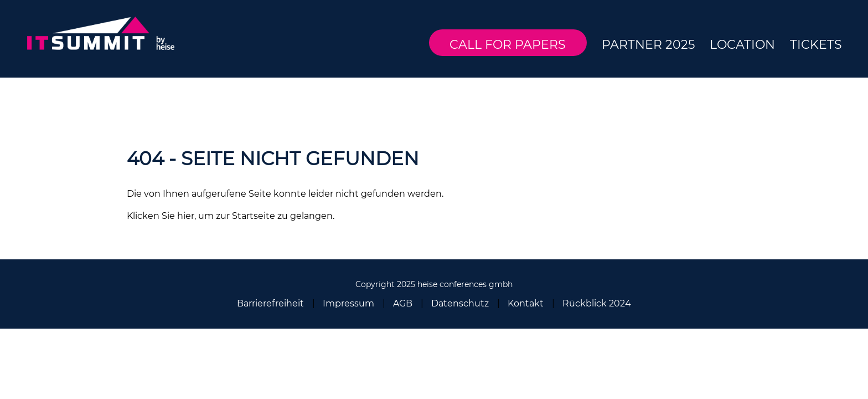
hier (186, 216)
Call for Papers (508, 45)
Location (742, 45)
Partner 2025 (648, 45)
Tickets (816, 45)
